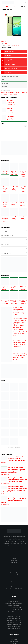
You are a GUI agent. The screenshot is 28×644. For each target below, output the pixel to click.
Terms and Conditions (14, 575)
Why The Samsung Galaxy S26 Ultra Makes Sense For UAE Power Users (20, 332)
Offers (4, 80)
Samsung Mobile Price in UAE (14, 604)
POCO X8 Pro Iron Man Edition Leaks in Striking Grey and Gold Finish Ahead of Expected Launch (20, 356)
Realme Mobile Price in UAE (14, 614)
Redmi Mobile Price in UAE (14, 612)
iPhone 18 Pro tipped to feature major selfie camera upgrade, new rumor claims (20, 344)
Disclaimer (14, 577)
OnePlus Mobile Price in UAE (14, 624)
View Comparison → (5, 464)
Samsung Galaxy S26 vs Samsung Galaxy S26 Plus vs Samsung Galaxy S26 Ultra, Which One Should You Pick (13, 470)
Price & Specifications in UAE (11, 76)
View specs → (11, 104)
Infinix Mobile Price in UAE (14, 620)
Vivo (15, 97)
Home (14, 558)
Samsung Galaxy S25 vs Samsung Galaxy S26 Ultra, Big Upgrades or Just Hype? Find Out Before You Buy (14, 489)
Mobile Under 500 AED (13, 46)
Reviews (4, 87)
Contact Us (14, 562)
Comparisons (14, 641)
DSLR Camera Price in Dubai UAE (14, 591)
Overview (5, 83)
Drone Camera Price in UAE (14, 589)
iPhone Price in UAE (14, 606)
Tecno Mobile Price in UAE (14, 629)
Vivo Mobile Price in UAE (14, 608)
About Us (14, 560)
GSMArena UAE (14, 639)
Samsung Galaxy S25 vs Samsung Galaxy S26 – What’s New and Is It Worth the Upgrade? (14, 500)
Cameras (14, 587)
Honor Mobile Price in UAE (14, 618)
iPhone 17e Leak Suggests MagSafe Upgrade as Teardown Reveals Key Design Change (20, 311)
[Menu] (26, 3)
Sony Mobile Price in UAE (14, 627)
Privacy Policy (14, 573)
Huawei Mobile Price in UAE (14, 610)
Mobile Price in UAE (14, 602)
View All (25, 381)
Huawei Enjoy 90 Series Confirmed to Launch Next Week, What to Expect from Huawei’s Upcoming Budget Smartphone (20, 323)
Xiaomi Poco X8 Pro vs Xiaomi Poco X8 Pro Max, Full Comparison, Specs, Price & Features (13, 460)
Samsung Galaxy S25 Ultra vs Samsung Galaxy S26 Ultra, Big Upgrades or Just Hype (17, 480)
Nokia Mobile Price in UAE (14, 622)
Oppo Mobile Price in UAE (14, 616)
